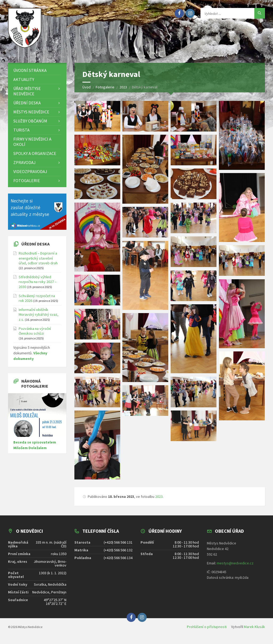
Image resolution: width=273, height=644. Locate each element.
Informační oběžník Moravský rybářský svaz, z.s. (39, 318)
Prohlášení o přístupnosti (207, 630)
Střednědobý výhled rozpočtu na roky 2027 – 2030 (38, 285)
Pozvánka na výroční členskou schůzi (35, 335)
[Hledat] (260, 13)
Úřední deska (35, 248)
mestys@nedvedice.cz (235, 567)
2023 (159, 500)
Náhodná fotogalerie (35, 387)
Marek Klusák (254, 630)
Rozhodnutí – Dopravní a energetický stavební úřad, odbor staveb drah (38, 262)
